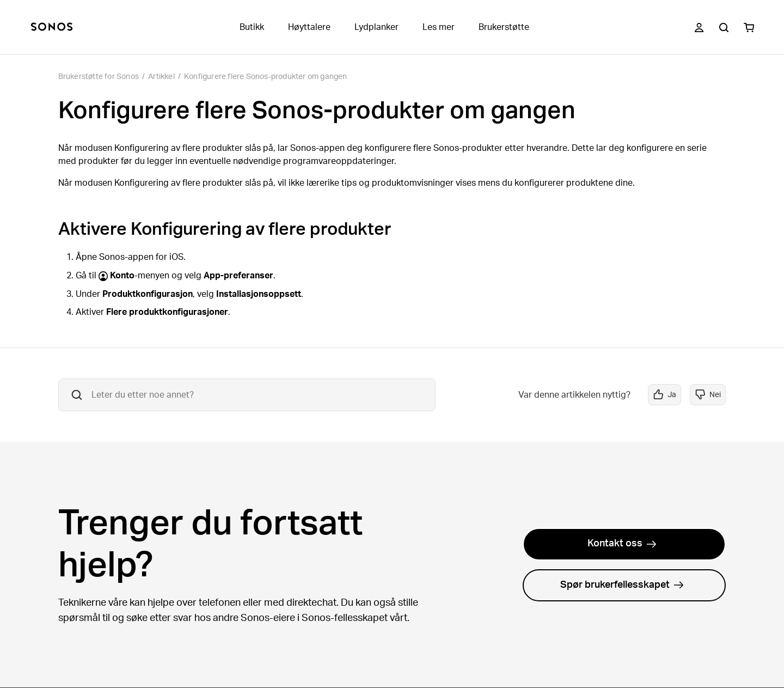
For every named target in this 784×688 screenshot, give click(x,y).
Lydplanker (376, 27)
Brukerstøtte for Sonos (99, 77)
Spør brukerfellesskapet (622, 585)
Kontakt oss (622, 544)
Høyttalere (309, 27)
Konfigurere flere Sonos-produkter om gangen (266, 77)
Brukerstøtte (504, 27)
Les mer (439, 27)
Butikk (252, 27)
